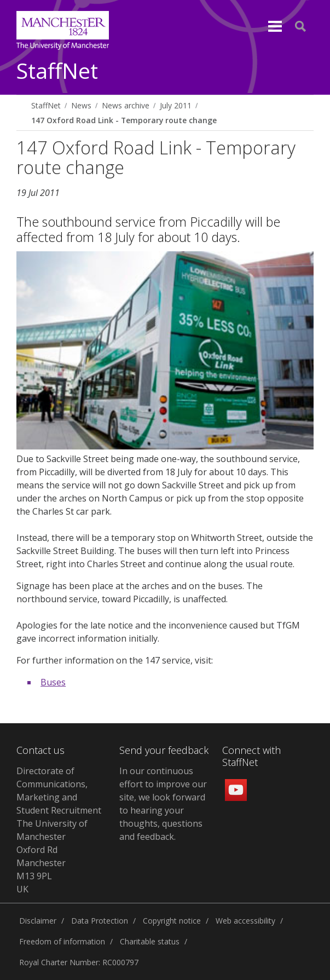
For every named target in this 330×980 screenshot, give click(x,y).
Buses (53, 682)
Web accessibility (245, 921)
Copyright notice (172, 921)
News (81, 105)
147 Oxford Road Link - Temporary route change (124, 120)
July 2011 (176, 105)
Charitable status (150, 941)
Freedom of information (62, 941)
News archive (126, 105)
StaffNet (57, 71)
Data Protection (100, 921)
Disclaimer (38, 921)
